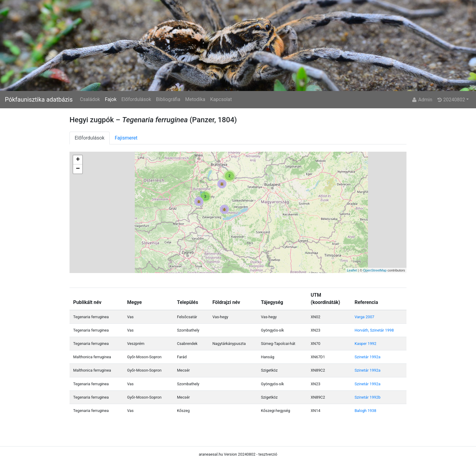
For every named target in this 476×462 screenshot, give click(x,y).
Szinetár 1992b (368, 397)
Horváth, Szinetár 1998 (374, 330)
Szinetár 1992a (367, 357)
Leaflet (352, 270)
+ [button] (78, 160)
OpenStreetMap (375, 270)
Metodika (195, 99)
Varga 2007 (364, 317)
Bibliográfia (168, 99)
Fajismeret (126, 138)
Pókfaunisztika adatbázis (39, 99)
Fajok (110, 99)
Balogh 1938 (365, 411)
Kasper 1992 (365, 344)
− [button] (78, 169)
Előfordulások (136, 99)
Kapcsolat (221, 99)
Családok (90, 99)
